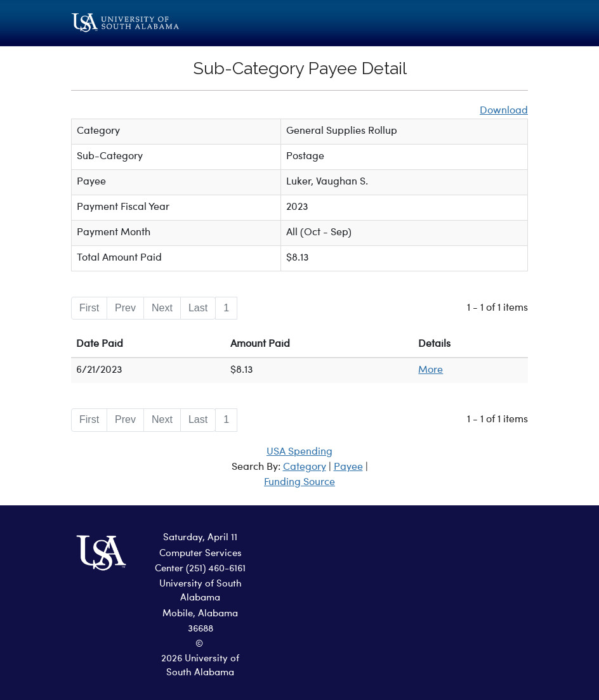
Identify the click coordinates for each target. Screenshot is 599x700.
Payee (348, 467)
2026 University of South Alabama (200, 666)
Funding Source (299, 483)
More (431, 370)
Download (504, 111)
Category (305, 467)
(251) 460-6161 (216, 569)
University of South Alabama (201, 592)
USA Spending (299, 452)
